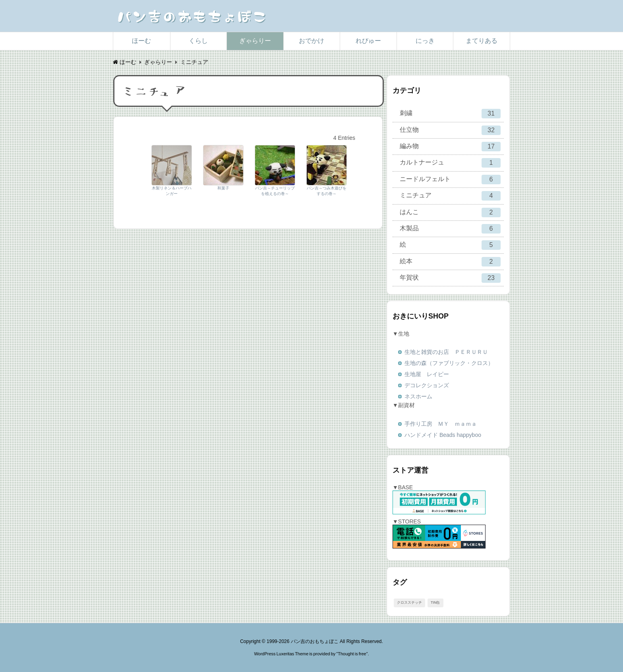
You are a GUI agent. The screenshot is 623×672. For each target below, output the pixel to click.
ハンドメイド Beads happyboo (443, 435)
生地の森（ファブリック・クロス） (449, 363)
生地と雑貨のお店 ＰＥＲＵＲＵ (446, 352)
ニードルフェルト (450, 180)
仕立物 (450, 130)
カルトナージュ (450, 163)
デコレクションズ (427, 385)
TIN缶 (435, 602)
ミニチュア (450, 196)
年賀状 (450, 278)
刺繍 (450, 114)
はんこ (450, 212)
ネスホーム (418, 396)
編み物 (450, 147)
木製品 (450, 229)
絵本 (450, 262)
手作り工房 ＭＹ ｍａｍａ (441, 424)
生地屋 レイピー (427, 374)
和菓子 (223, 188)
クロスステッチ (409, 602)
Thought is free (352, 654)
